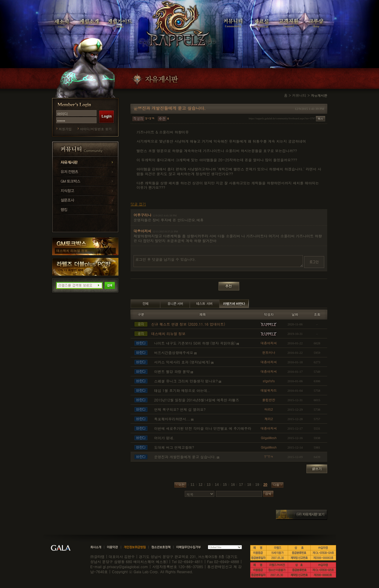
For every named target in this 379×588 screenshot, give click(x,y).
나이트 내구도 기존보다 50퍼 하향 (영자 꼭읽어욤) (195, 343)
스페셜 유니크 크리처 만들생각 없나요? (186, 381)
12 (201, 485)
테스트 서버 (205, 304)
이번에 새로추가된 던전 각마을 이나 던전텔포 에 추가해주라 (203, 428)
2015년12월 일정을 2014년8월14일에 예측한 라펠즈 (197, 400)
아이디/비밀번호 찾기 (96, 129)
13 (209, 485)
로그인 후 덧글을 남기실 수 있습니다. (218, 261)
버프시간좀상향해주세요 (174, 352)
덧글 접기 (138, 204)
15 (225, 485)
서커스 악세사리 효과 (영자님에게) (182, 362)
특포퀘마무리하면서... (172, 419)
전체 (145, 304)
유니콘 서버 (175, 304)
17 (241, 485)
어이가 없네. (164, 438)
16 (233, 485)
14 (217, 485)
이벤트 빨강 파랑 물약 (172, 371)
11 (192, 485)
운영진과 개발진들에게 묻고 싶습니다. (185, 457)
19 (257, 485)
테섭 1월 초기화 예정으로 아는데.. (182, 390)
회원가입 (65, 129)
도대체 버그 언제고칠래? (174, 447)
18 (249, 485)
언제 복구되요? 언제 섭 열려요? (180, 409)
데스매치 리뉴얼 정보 (72, 251)
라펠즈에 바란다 (234, 304)
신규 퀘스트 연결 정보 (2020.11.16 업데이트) (188, 324)
